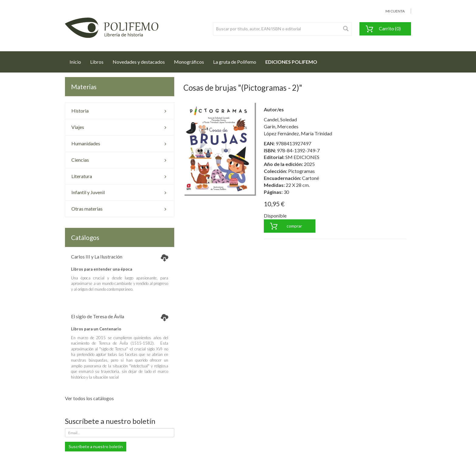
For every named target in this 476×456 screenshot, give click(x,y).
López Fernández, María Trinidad (298, 133)
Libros (97, 62)
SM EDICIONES (302, 157)
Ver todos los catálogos (89, 398)
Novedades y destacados (139, 62)
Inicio (78, 60)
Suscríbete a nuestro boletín (96, 446)
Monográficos (189, 62)
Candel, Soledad (280, 119)
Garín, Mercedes (281, 126)
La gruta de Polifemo (235, 62)
